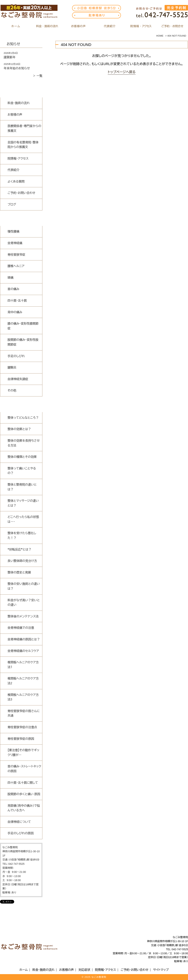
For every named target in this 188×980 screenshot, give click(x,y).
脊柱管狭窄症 (16, 255)
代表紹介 (13, 170)
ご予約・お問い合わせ (21, 193)
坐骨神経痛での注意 (21, 628)
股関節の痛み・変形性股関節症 (23, 342)
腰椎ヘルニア (16, 266)
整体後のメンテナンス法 (23, 616)
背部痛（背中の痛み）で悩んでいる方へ (24, 808)
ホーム (23, 970)
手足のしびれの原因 (21, 833)
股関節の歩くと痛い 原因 (24, 794)
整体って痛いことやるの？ (22, 471)
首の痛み (13, 289)
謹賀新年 (10, 57)
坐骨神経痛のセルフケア (23, 651)
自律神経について (19, 822)
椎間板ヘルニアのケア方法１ (23, 665)
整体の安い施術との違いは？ (24, 586)
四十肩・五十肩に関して (23, 783)
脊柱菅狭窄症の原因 (21, 739)
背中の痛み (15, 312)
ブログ (12, 204)
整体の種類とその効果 (22, 457)
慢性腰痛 (13, 231)
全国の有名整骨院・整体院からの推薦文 (23, 145)
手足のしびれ (16, 356)
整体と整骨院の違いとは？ (22, 487)
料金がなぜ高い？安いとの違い (24, 603)
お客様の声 (15, 115)
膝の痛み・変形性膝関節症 (23, 326)
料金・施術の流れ (19, 103)
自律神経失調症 (18, 379)
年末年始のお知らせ (17, 68)
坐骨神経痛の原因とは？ (24, 639)
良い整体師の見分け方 (22, 561)
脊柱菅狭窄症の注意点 (22, 727)
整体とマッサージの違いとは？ (23, 503)
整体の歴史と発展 (19, 572)
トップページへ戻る (122, 72)
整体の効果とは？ (19, 429)
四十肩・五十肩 (17, 301)
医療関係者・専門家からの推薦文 (24, 128)
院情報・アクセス (18, 159)
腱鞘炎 (12, 367)
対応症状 (84, 970)
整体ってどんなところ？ (23, 418)
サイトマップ (161, 970)
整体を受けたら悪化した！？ (22, 535)
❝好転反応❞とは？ (19, 549)
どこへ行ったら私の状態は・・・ (23, 519)
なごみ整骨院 (99, 977)
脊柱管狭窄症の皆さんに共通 (24, 713)
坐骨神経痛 (15, 243)
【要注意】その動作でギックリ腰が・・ (23, 753)
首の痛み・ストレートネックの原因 (24, 769)
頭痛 (11, 278)
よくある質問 (16, 181)
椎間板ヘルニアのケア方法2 (23, 681)
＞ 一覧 (38, 76)
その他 (12, 390)
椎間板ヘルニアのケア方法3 (23, 697)
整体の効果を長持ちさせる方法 (24, 443)
